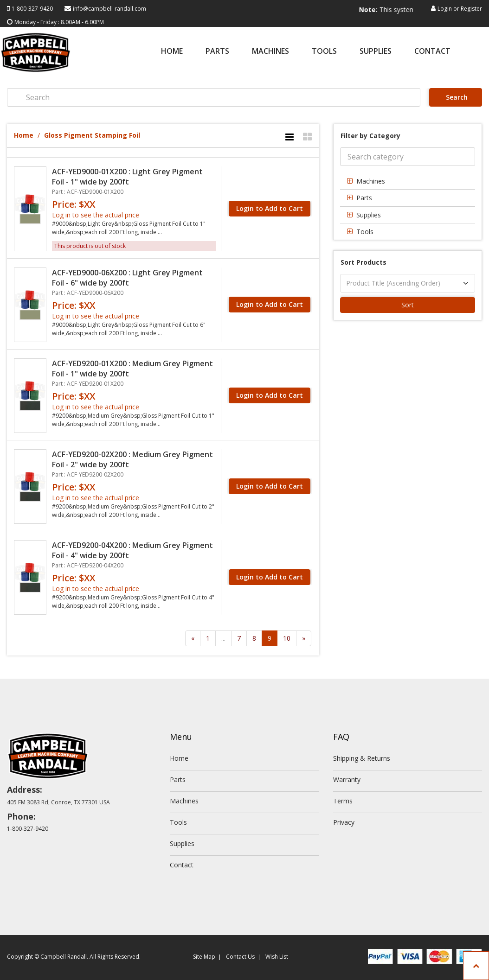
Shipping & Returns (362, 758)
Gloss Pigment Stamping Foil (92, 135)
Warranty (347, 780)
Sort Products (364, 262)
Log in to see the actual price (96, 215)
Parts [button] (364, 198)
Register (471, 9)
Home (172, 52)
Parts (217, 52)
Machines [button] (371, 181)
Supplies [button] (369, 215)
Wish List (277, 957)
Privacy (344, 822)
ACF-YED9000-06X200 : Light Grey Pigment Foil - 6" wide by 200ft (127, 278)
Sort (408, 305)
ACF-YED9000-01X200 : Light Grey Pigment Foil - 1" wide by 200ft (127, 177)
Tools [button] (365, 232)
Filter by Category (370, 136)
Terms (343, 801)
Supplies (376, 52)
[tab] (408, 181)
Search (456, 97)
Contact (432, 52)
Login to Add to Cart (270, 208)
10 (287, 638)
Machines (270, 52)
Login (445, 9)
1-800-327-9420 (32, 9)
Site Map (204, 957)
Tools (324, 52)
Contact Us (240, 957)
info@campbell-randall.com (109, 9)
